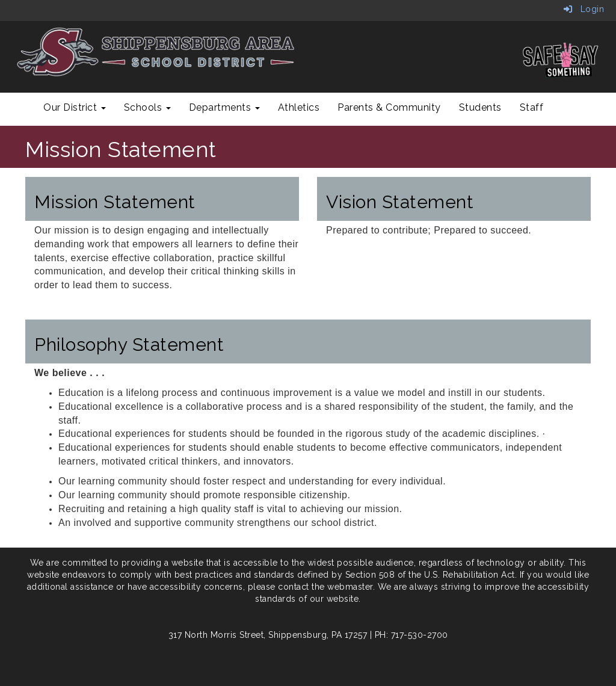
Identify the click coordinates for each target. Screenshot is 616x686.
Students (480, 107)
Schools (147, 107)
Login (584, 9)
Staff (532, 107)
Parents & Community (389, 107)
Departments (224, 107)
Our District (75, 107)
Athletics (299, 107)
